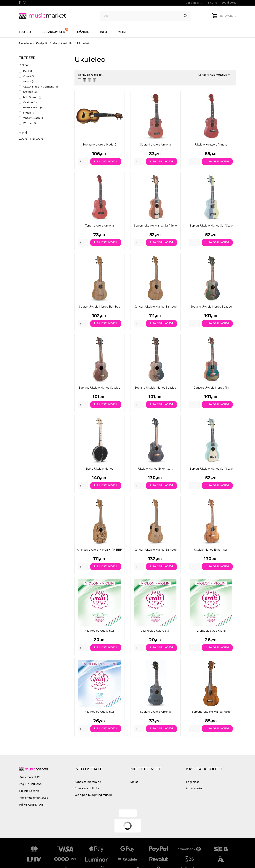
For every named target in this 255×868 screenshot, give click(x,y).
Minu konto (194, 788)
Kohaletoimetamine (88, 782)
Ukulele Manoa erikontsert (155, 469)
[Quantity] (83, 161)
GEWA (30, 81)
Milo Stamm (32, 97)
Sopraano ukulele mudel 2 (99, 145)
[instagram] (25, 3)
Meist (122, 32)
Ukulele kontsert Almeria (211, 145)
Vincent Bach (33, 118)
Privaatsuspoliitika (87, 788)
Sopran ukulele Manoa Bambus (99, 307)
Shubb (29, 113)
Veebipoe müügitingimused (93, 795)
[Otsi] (145, 16)
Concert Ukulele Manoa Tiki (211, 388)
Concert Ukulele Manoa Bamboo (155, 307)
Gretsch (30, 92)
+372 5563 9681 (34, 805)
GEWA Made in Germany (40, 87)
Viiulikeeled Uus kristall (100, 631)
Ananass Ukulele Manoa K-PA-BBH (100, 550)
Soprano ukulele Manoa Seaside (211, 307)
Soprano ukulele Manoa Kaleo (211, 712)
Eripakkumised (55, 31)
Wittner (29, 123)
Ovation (30, 102)
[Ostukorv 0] (224, 16)
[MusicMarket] (55, 16)
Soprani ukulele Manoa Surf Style (155, 226)
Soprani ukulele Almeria (155, 145)
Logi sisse (193, 782)
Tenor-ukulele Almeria (99, 226)
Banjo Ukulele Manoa (100, 469)
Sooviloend (229, 3)
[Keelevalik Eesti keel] (194, 3)
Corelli (29, 76)
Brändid (83, 32)
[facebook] (20, 3)
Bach (28, 71)
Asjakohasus (221, 75)
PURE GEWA (33, 107)
